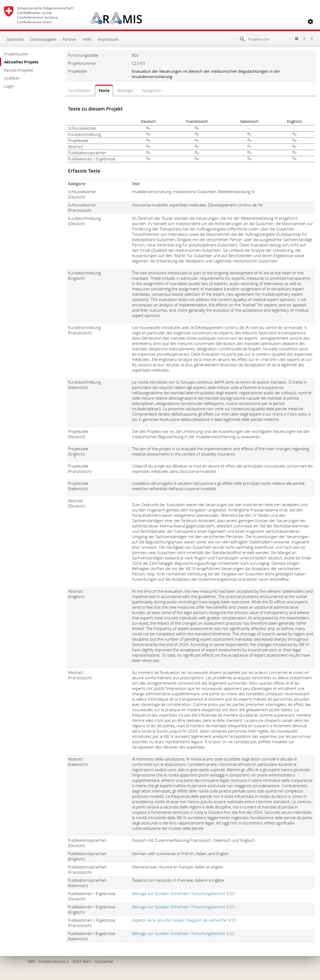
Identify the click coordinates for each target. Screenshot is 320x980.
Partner (69, 39)
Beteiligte (125, 90)
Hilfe (87, 39)
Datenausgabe (43, 39)
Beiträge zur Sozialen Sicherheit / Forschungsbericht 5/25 (183, 893)
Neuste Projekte (19, 70)
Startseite (15, 39)
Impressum (108, 39)
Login (9, 86)
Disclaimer (104, 961)
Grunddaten (80, 90)
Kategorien (152, 90)
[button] (310, 22)
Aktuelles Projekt (21, 62)
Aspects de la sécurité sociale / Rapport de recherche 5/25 (184, 920)
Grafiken (12, 78)
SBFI (31, 961)
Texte (104, 90)
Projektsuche (16, 54)
